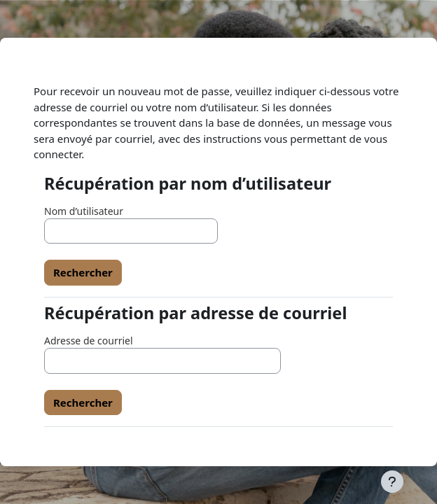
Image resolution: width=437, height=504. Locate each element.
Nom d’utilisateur (84, 211)
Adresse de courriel (89, 341)
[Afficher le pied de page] (392, 482)
